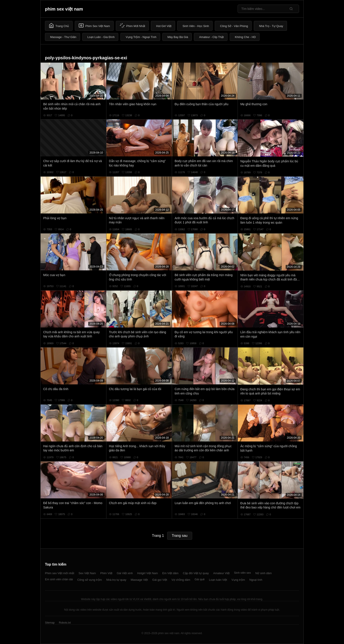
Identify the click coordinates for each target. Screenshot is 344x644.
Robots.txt (65, 623)
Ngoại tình (256, 580)
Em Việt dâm (170, 573)
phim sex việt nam (64, 9)
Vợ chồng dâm (181, 580)
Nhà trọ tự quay (116, 580)
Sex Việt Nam (87, 573)
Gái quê (200, 579)
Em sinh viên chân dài (59, 579)
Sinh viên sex (242, 573)
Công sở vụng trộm (90, 580)
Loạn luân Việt (218, 580)
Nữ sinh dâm (264, 573)
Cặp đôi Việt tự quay (196, 573)
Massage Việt (139, 580)
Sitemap (50, 623)
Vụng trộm (238, 580)
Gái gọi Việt (160, 580)
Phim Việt (106, 573)
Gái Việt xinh (125, 573)
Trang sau (180, 536)
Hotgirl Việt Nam (147, 573)
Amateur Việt (221, 573)
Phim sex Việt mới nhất (60, 573)
